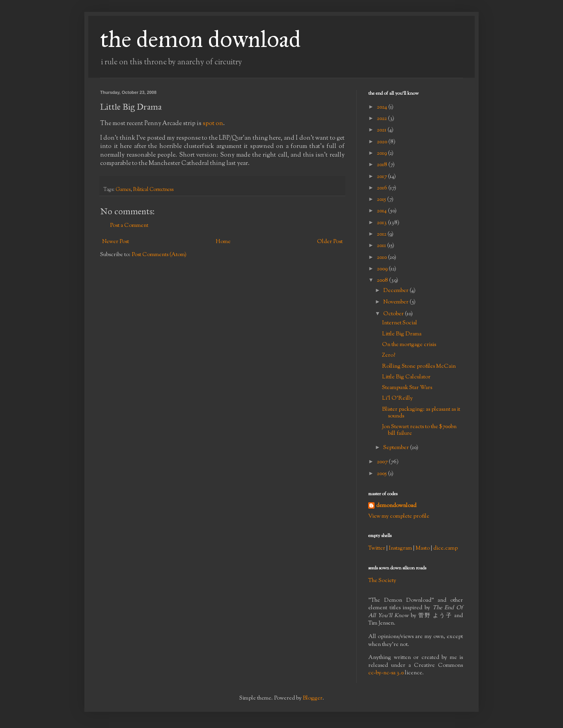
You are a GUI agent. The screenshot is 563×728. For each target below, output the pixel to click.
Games (123, 190)
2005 (382, 474)
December (396, 291)
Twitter (377, 548)
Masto (423, 548)
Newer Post (116, 242)
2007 (383, 462)
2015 (382, 200)
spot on (213, 124)
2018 (383, 165)
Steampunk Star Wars (407, 388)
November (396, 302)
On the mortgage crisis (409, 345)
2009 (383, 269)
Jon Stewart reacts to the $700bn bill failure (419, 430)
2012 (382, 234)
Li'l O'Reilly (397, 399)
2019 (382, 153)
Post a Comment (129, 226)
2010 (382, 258)
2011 (382, 246)
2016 (383, 188)
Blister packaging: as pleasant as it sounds (421, 413)
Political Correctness (153, 190)
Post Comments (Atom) (159, 255)
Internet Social (400, 323)
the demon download (200, 39)
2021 (382, 130)
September (397, 448)
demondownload (396, 506)
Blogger (313, 698)
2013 (382, 223)
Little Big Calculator (406, 377)
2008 (383, 281)
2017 (382, 177)
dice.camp (446, 548)
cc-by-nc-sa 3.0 (386, 673)
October (394, 314)
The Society (382, 581)
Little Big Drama (402, 334)
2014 (382, 211)
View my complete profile (399, 517)
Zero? (389, 356)
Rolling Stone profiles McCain (419, 367)
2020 (383, 142)
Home (223, 242)
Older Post (330, 242)
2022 (382, 119)
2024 (383, 107)
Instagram (400, 548)
